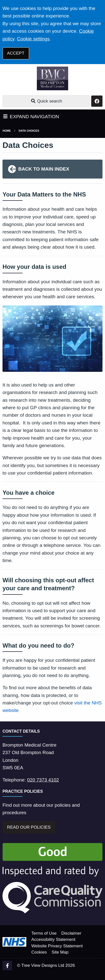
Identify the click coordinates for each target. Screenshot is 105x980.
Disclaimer (71, 933)
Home (7, 131)
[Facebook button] (97, 101)
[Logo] (52, 78)
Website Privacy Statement (57, 946)
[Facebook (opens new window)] (7, 966)
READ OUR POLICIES (29, 827)
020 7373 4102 (43, 780)
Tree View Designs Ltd (43, 965)
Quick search (46, 101)
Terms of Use (44, 933)
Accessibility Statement (53, 939)
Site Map (60, 952)
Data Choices (29, 131)
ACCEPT (16, 53)
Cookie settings (33, 39)
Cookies (39, 952)
